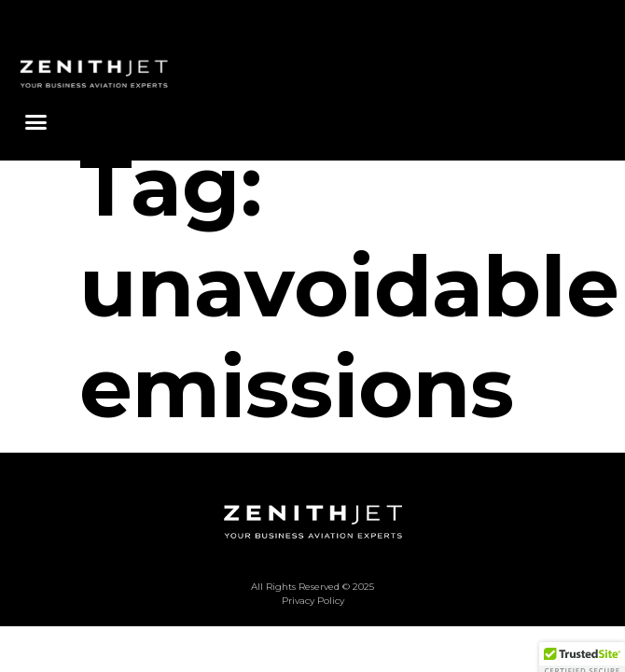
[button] (36, 122)
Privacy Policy (313, 633)
